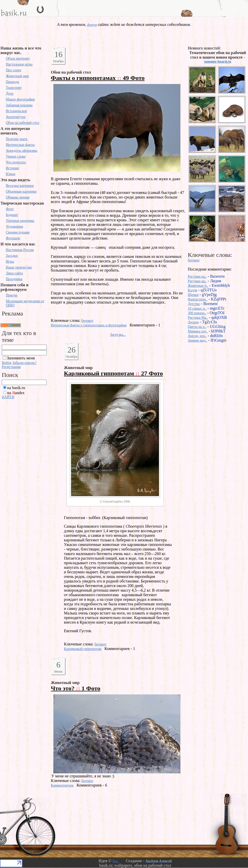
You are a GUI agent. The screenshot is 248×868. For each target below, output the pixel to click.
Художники (14, 227)
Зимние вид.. (197, 340)
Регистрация (11, 367)
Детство (194, 304)
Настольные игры (19, 64)
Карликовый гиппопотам (83, 649)
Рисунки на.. (197, 277)
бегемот (88, 321)
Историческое (16, 111)
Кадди (192, 290)
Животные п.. (198, 286)
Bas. (115, 861)
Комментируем (62, 785)
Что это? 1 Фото (76, 688)
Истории (12, 168)
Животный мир (17, 76)
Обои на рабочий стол (22, 123)
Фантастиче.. (198, 299)
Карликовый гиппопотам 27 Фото (113, 373)
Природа (12, 82)
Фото (10, 209)
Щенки (193, 295)
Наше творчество (19, 267)
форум (92, 25)
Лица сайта (14, 273)
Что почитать (16, 162)
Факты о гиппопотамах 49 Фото (98, 78)
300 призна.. (197, 313)
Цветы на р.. (197, 327)
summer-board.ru (218, 62)
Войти (6, 363)
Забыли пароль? (24, 363)
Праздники (14, 279)
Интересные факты (20, 145)
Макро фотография (20, 99)
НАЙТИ (8, 397)
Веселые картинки (20, 186)
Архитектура (16, 117)
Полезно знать (17, 139)
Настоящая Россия (20, 250)
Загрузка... (118, 335)
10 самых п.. (197, 308)
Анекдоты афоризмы (22, 151)
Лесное (193, 322)
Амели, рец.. (197, 336)
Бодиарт (12, 215)
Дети (10, 94)
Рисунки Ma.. (198, 318)
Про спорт (14, 70)
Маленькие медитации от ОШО (25, 303)
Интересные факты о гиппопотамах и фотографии (89, 325)
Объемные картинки (21, 191)
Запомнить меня (21, 358)
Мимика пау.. (198, 331)
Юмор (11, 174)
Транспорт (14, 88)
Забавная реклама (19, 105)
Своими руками (18, 232)
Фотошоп (13, 238)
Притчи (12, 295)
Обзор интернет (18, 59)
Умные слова (16, 156)
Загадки (12, 256)
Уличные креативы (20, 221)
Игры (10, 262)
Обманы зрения (18, 197)
